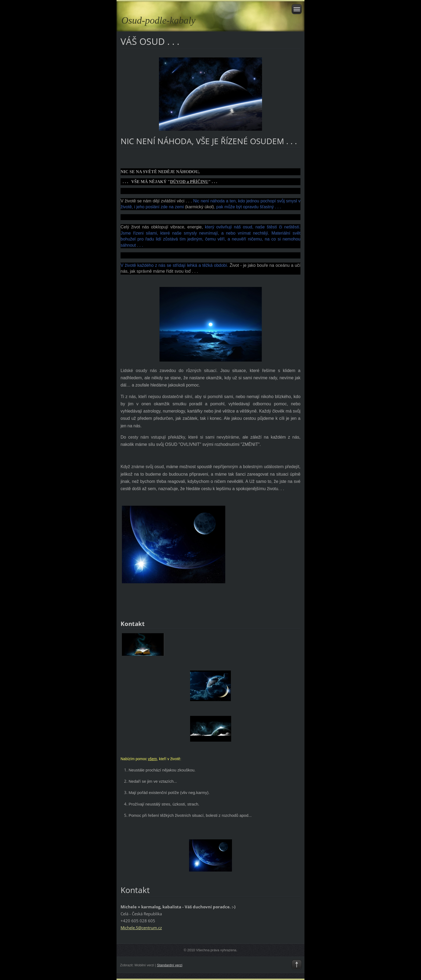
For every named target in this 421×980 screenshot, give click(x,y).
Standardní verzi (170, 965)
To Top (297, 965)
